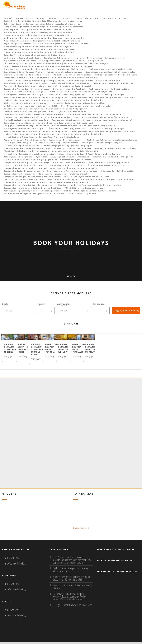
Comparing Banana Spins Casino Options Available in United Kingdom (39, 52)
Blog (97, 18)
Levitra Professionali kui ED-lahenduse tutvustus (29, 100)
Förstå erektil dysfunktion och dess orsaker (87, 177)
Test (126, 18)
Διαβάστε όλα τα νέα (81, 530)
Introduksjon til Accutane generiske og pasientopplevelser (34, 81)
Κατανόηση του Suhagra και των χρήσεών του (27, 194)
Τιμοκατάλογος (84, 18)
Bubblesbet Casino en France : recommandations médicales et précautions (42, 24)
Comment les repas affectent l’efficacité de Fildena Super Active (37, 117)
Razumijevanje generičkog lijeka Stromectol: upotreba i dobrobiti (37, 191)
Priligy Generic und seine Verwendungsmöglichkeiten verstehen (88, 185)
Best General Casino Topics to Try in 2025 (75, 194)
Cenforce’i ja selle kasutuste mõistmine (24, 179)
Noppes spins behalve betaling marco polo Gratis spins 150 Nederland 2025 (72, 581)
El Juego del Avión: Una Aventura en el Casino (73, 607)
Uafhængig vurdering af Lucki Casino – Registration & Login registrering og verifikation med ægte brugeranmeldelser (64, 58)
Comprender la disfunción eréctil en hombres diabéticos (33, 188)
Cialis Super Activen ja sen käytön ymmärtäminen (29, 69)
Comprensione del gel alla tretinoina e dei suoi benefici (32, 177)
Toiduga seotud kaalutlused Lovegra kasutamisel (29, 112)
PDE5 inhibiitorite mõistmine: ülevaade (85, 188)
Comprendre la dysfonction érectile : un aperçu (28, 185)
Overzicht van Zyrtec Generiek (76, 86)
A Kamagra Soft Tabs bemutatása (118, 171)
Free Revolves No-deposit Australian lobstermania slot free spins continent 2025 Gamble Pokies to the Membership (72, 562)
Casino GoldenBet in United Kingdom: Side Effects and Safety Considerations (43, 21)
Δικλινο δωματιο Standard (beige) (72, 359)
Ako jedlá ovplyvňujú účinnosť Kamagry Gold (26, 120)
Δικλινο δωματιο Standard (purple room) (119, 360)
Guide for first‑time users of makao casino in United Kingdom (35, 55)
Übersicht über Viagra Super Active (106, 165)
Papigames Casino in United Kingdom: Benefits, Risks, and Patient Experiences (44, 140)
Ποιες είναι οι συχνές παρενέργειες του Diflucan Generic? (33, 114)
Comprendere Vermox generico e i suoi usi (25, 168)
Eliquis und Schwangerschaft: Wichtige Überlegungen (101, 117)
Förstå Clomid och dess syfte (63, 179)
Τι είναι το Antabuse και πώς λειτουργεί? (25, 92)
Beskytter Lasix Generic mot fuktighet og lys (27, 103)
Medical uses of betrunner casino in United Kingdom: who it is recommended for (45, 38)
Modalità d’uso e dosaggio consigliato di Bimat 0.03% (31, 106)
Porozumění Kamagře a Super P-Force (69, 182)
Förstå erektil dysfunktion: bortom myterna (26, 78)
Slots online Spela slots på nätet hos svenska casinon (73, 589)
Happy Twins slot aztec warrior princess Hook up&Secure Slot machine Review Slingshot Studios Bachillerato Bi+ (70, 599)
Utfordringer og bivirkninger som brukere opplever (87, 106)
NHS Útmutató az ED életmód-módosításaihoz (81, 100)
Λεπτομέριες (10, 364)
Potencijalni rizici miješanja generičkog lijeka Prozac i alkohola (103, 97)
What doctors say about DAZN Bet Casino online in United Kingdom (38, 47)
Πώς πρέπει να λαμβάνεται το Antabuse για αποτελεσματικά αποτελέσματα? (92, 120)
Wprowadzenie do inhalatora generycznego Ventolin (107, 179)
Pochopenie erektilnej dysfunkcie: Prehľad (111, 69)
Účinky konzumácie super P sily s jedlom (67, 109)
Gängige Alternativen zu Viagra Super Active (26, 126)
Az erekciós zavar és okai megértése (73, 75)
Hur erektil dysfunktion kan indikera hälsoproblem (79, 103)
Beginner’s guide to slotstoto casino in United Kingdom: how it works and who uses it (47, 44)
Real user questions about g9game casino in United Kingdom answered (40, 49)
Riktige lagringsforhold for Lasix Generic (116, 75)
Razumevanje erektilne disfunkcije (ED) (113, 83)
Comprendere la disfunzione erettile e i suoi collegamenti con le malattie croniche (46, 174)
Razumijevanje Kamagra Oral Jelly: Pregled (26, 83)
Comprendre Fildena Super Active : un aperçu (27, 89)
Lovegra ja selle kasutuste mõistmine (70, 83)
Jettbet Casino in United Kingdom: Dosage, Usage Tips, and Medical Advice (41, 137)
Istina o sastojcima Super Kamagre (106, 95)
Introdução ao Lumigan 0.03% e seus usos (95, 191)
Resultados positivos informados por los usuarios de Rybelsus (35, 97)
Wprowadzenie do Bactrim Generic (67, 165)
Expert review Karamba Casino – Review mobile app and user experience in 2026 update (48, 66)
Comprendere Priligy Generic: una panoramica (74, 168)
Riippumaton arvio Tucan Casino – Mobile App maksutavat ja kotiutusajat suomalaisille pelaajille (53, 61)
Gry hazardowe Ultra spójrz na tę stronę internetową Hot (70, 572)
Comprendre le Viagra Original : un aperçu (25, 182)
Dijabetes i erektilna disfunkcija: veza (23, 109)
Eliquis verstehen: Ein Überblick (69, 89)
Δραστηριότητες (24, 18)
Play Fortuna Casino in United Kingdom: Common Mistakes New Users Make (42, 41)
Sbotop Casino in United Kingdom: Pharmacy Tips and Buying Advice (38, 32)
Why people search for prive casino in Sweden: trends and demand (38, 30)
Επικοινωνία (109, 18)
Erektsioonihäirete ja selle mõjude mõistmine (27, 75)
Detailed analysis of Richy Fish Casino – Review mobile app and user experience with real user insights (56, 63)
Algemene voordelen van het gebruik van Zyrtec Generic (95, 114)
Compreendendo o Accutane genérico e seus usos (72, 171)
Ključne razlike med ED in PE (72, 112)
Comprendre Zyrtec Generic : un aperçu (24, 171)
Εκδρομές (41, 18)
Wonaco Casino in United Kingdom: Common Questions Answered (37, 35)
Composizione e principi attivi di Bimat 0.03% (75, 78)
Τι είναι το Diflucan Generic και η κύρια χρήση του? (30, 86)
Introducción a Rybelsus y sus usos (65, 72)
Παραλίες (68, 18)
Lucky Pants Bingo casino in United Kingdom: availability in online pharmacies (44, 27)
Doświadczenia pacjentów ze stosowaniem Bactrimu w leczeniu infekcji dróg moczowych (49, 123)
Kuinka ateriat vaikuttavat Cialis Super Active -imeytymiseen (81, 92)
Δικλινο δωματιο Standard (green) (25, 359)
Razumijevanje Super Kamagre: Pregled (24, 72)
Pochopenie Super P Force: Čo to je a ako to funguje (94, 81)
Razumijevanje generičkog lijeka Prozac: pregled (111, 72)
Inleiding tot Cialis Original (71, 69)
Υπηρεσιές (54, 18)
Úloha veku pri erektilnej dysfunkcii (67, 95)
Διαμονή (8, 18)
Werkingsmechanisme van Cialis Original (25, 95)
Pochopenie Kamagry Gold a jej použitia (109, 89)
